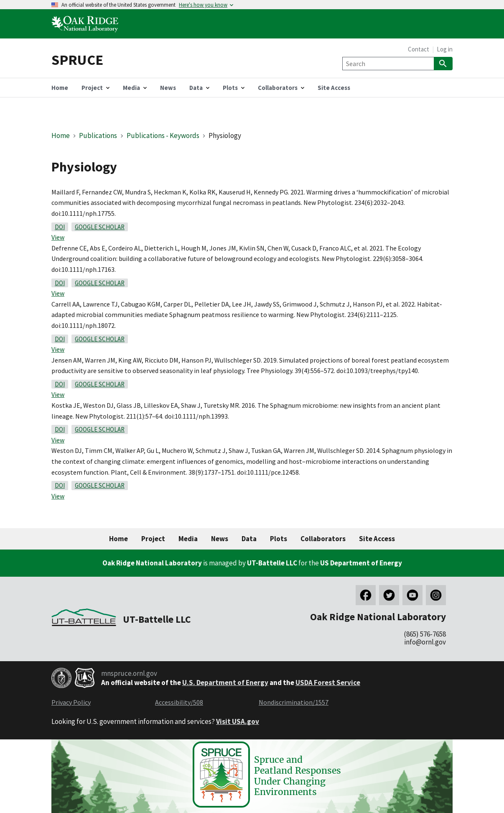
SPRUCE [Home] (77, 60)
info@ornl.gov (425, 642)
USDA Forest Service (328, 683)
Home (61, 135)
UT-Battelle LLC (272, 563)
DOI (60, 227)
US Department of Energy (361, 563)
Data (249, 539)
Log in (445, 49)
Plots (279, 539)
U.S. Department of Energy (225, 683)
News (220, 539)
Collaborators (323, 539)
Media (188, 539)
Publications (98, 135)
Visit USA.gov (238, 721)
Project (153, 539)
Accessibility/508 (179, 702)
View (58, 237)
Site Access (377, 539)
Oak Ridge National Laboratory (152, 563)
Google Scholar (100, 227)
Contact (419, 49)
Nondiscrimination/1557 (294, 702)
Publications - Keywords (163, 135)
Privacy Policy (71, 702)
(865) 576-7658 (425, 634)
